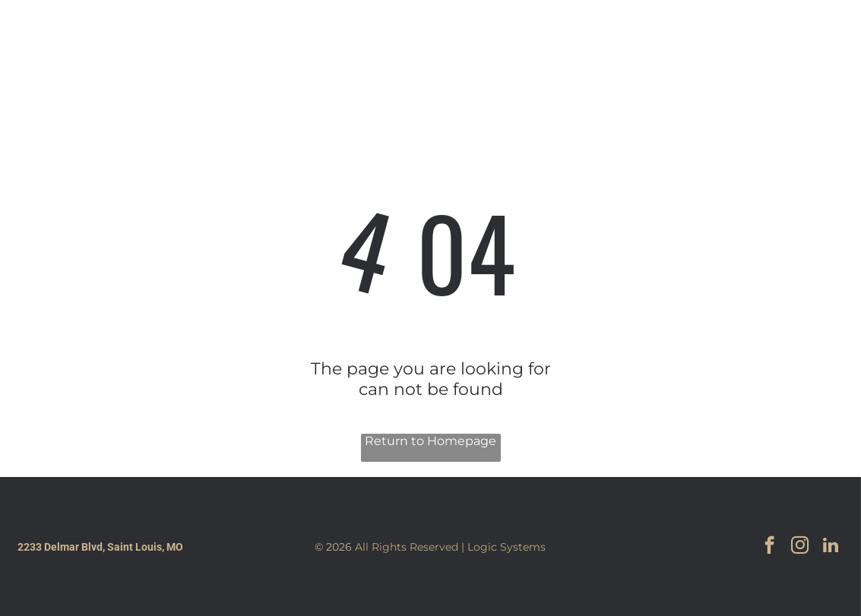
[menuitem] (347, 43)
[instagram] (771, 44)
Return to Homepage (430, 441)
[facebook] (738, 44)
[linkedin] (803, 44)
